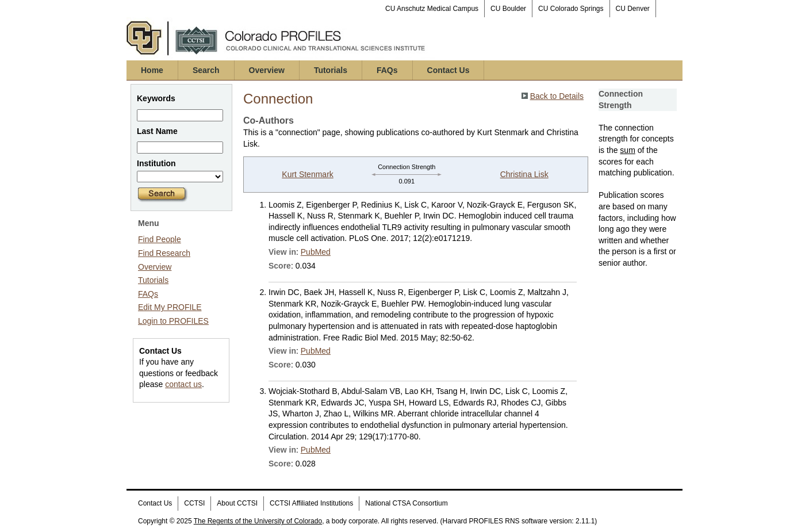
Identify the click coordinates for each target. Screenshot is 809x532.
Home (152, 70)
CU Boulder (508, 9)
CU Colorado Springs (571, 9)
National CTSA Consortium (406, 503)
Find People (160, 239)
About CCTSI (237, 503)
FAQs (387, 70)
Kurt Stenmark (307, 174)
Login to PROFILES (173, 321)
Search (206, 70)
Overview (267, 70)
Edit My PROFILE (170, 307)
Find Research (164, 253)
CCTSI (194, 503)
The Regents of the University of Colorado (258, 521)
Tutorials (331, 70)
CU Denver (633, 9)
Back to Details (557, 96)
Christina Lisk (524, 174)
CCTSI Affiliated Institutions (311, 503)
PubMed (316, 252)
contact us (183, 384)
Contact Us (448, 70)
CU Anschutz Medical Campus (432, 9)
